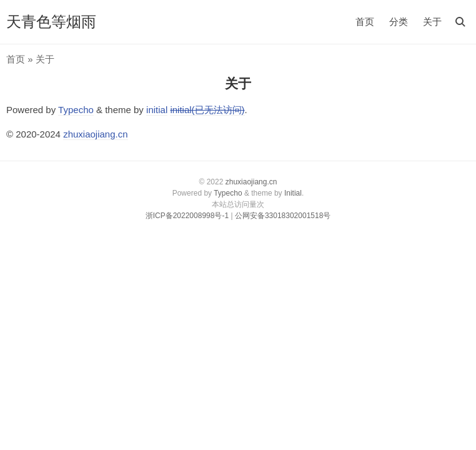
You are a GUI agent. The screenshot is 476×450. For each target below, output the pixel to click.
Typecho (76, 110)
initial (157, 110)
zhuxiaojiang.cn (95, 134)
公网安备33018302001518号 (283, 216)
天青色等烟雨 (51, 22)
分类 (399, 22)
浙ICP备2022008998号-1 (187, 216)
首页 (365, 22)
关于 (432, 22)
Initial (293, 193)
